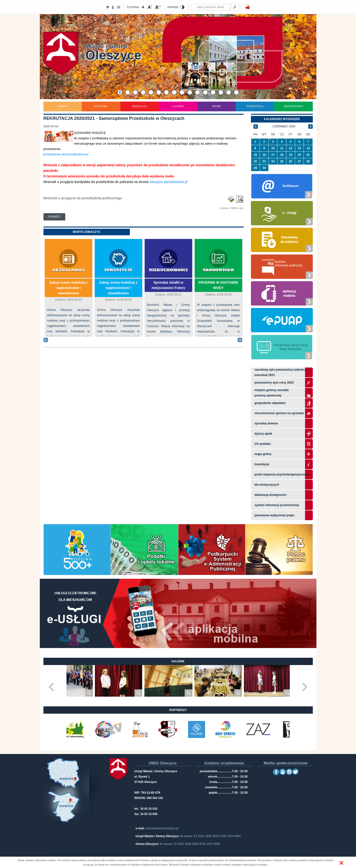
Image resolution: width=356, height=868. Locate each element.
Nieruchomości (168, 270)
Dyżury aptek (263, 434)
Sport (217, 106)
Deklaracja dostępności (271, 495)
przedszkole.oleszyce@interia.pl (66, 154)
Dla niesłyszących (267, 485)
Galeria (178, 106)
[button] (341, 863)
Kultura (101, 106)
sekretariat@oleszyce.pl (162, 828)
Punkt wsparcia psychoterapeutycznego (282, 474)
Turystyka (255, 106)
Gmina (62, 106)
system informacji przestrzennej (277, 505)
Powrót (54, 217)
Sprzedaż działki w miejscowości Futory (168, 285)
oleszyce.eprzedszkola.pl (169, 182)
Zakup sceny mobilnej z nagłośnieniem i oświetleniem (68, 288)
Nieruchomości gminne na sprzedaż (279, 413)
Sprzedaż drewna (266, 423)
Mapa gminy (263, 454)
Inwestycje (118, 270)
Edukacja (139, 106)
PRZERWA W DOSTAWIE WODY (218, 285)
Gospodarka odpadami (270, 403)
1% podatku (263, 444)
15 (255, 155)
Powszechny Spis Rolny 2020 (274, 383)
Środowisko (293, 106)
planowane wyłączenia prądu (275, 515)
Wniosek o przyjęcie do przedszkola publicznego (83, 198)
